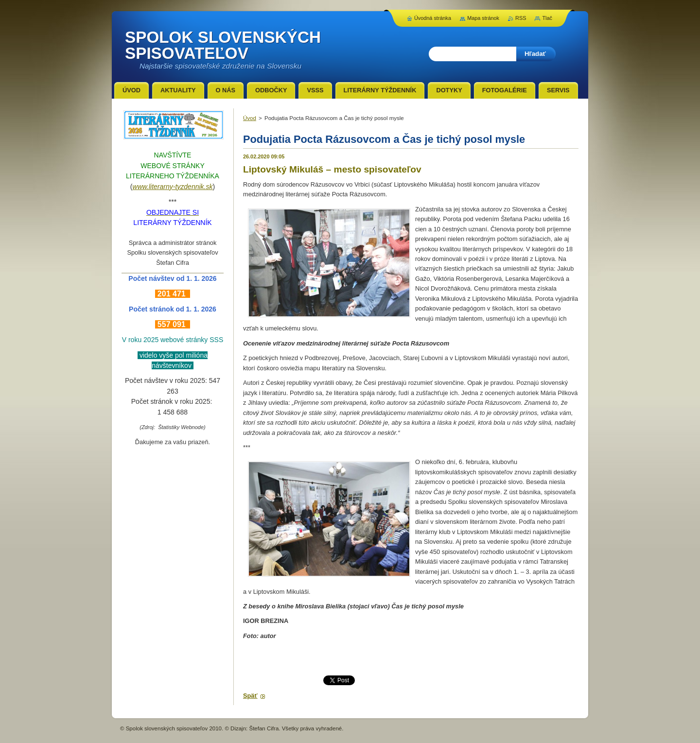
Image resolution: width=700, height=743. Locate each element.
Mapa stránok (483, 18)
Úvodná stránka (433, 18)
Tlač (547, 18)
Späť (250, 696)
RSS (521, 18)
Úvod (250, 118)
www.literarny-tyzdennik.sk (173, 187)
